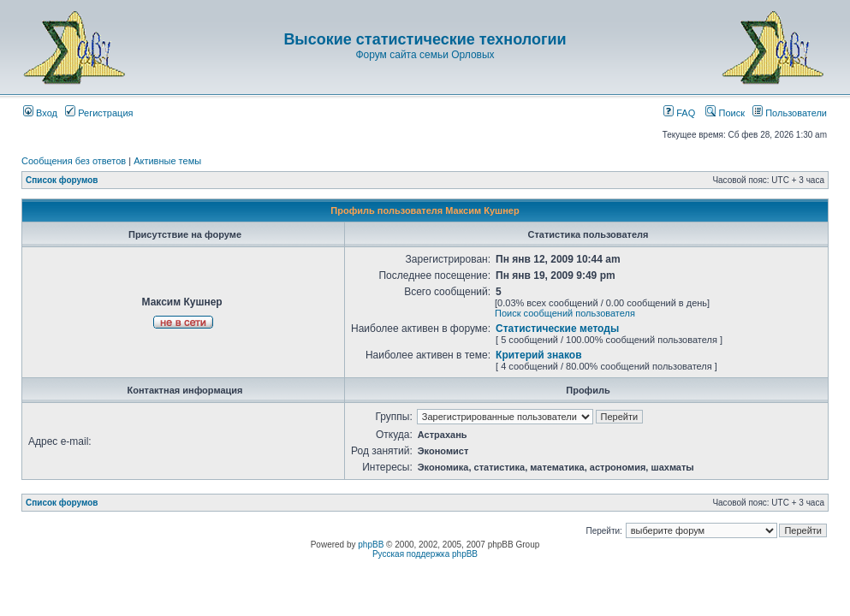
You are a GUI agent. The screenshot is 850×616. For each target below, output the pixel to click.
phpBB (371, 545)
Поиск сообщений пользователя (565, 313)
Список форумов (62, 180)
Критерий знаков (538, 355)
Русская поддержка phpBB (425, 554)
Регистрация (99, 113)
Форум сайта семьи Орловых (425, 55)
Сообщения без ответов (74, 161)
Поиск (725, 113)
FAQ (679, 113)
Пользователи (790, 113)
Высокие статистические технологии (425, 39)
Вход (40, 113)
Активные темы (167, 161)
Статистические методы (557, 329)
